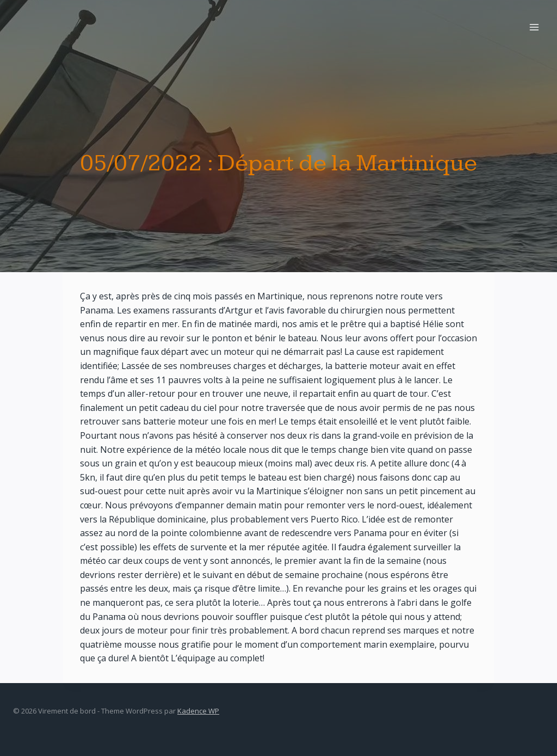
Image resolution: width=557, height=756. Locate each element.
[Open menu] (534, 27)
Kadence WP (198, 711)
